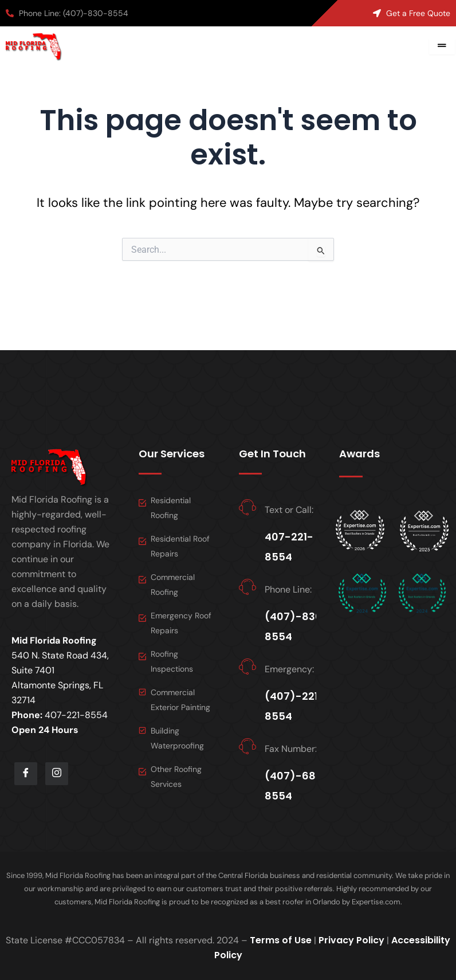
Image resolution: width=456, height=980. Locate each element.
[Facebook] (26, 774)
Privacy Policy (351, 940)
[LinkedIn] (57, 774)
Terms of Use (281, 940)
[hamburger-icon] (442, 46)
